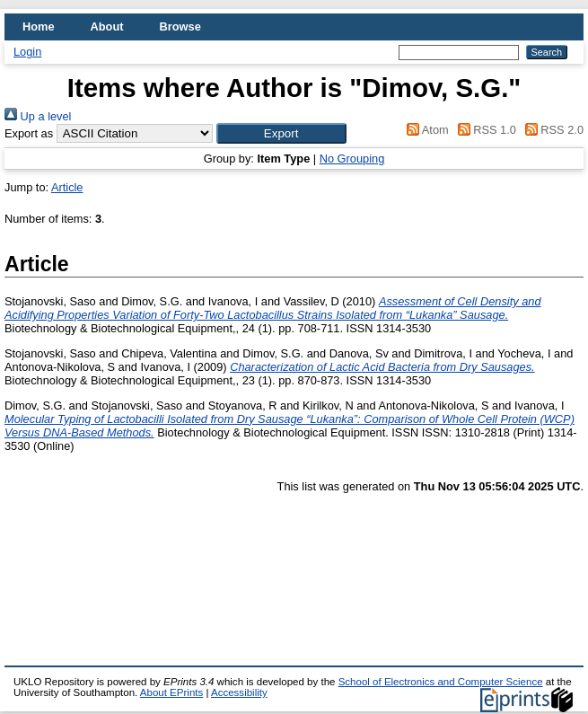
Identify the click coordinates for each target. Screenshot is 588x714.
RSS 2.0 (551, 130)
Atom (425, 130)
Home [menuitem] (39, 26)
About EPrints (171, 692)
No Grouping (352, 159)
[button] (281, 133)
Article (67, 187)
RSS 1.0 (484, 130)
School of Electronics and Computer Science (441, 682)
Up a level (38, 116)
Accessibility (239, 692)
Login (27, 52)
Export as (29, 133)
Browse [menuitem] (180, 26)
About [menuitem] (107, 26)
